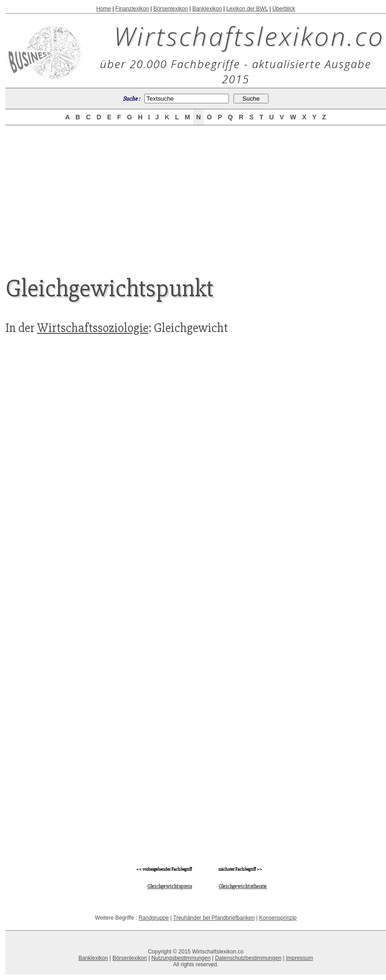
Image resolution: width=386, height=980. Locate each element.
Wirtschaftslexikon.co (249, 36)
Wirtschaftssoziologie (93, 328)
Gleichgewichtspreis (169, 886)
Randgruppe (153, 918)
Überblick (284, 9)
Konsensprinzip (278, 918)
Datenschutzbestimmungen (248, 958)
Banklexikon (207, 9)
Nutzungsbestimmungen (181, 958)
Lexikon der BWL (247, 9)
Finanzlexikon (132, 9)
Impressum (299, 958)
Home (104, 9)
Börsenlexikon (171, 9)
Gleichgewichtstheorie (243, 886)
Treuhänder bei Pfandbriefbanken (214, 918)
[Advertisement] (74, 608)
